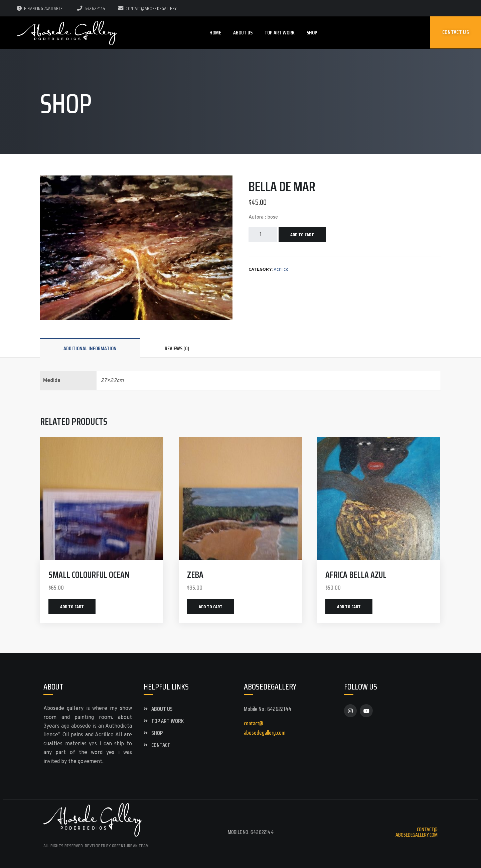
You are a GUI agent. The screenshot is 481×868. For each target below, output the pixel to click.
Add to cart (302, 235)
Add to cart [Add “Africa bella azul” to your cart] (349, 607)
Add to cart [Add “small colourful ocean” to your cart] (72, 607)
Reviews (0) (177, 348)
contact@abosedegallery (148, 8)
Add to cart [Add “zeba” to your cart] (211, 607)
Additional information (90, 348)
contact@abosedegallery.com (417, 832)
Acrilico (281, 270)
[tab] (90, 348)
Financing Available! (40, 8)
